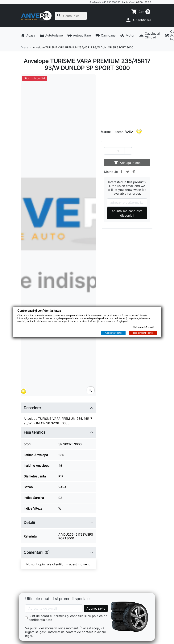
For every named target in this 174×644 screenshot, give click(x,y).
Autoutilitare (79, 35)
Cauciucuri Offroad (150, 35)
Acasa (28, 35)
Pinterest (134, 172)
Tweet (128, 172)
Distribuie (122, 172)
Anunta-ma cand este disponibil (127, 213)
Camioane (106, 35)
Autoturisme (51, 35)
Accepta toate (113, 333)
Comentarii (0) (37, 552)
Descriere (32, 408)
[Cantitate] (118, 151)
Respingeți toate (143, 333)
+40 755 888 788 (111, 2)
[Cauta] (71, 16)
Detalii (29, 523)
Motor (127, 35)
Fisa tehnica (35, 432)
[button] (138, 20)
